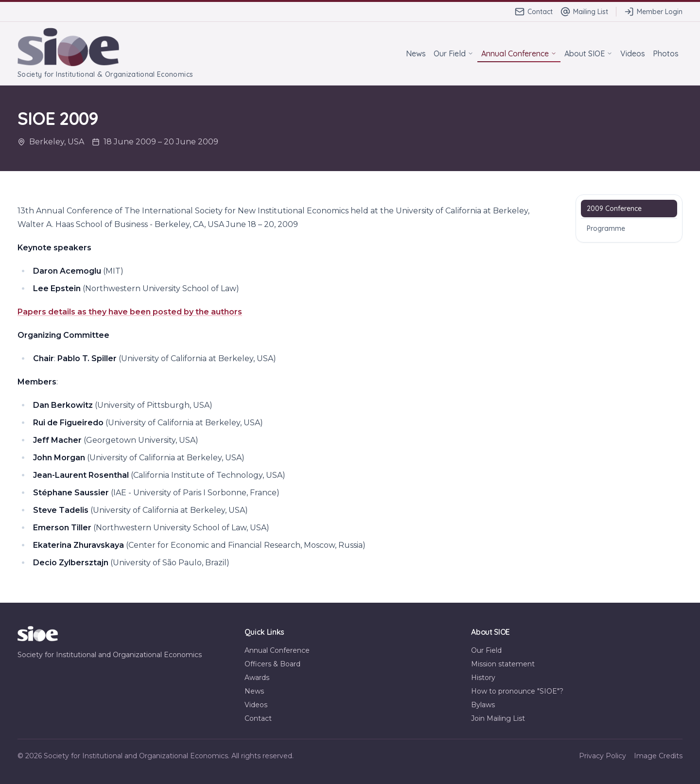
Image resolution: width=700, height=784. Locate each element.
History (483, 678)
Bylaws (483, 705)
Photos (666, 53)
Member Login (653, 12)
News (416, 53)
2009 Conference (614, 209)
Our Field (454, 53)
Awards (257, 678)
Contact (534, 12)
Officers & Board (272, 664)
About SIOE (588, 53)
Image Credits (658, 756)
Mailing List (584, 12)
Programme (606, 228)
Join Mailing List (498, 718)
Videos (633, 53)
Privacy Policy (603, 756)
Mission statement (503, 664)
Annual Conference (519, 53)
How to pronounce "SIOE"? (517, 691)
